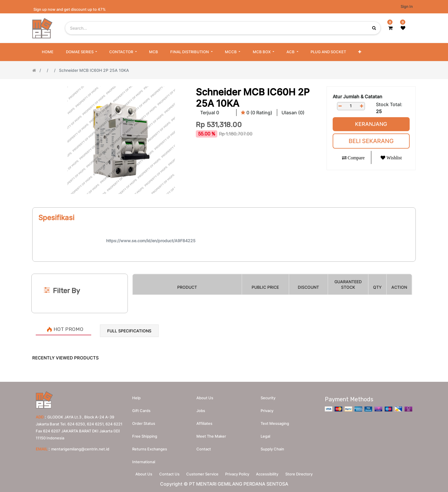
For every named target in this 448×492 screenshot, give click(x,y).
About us (205, 396)
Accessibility (271, 473)
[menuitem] (48, 52)
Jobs (201, 409)
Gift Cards (141, 409)
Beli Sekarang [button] (371, 141)
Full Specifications (129, 331)
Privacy (267, 409)
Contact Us (166, 473)
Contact (204, 448)
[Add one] (362, 106)
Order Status (144, 422)
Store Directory (304, 473)
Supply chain (272, 448)
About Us (138, 473)
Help (136, 396)
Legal (265, 435)
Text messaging (275, 422)
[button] (360, 52)
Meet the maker (211, 435)
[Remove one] (340, 106)
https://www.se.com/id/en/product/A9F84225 (151, 241)
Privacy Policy (238, 473)
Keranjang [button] (371, 124)
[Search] (224, 264)
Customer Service (201, 473)
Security (268, 396)
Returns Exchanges (150, 448)
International (144, 460)
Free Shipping (145, 435)
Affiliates (204, 422)
